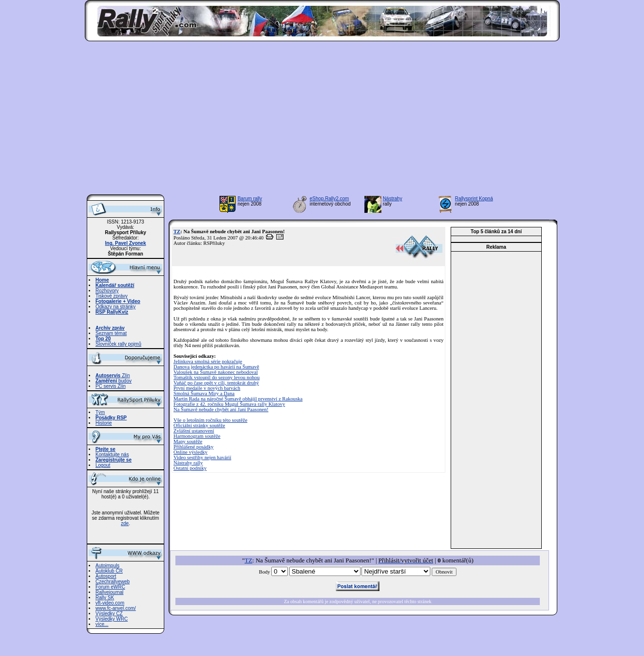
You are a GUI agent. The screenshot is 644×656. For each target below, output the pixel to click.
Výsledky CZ (109, 614)
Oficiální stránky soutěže (199, 425)
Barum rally (250, 199)
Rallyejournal (110, 592)
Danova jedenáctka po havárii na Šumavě (216, 367)
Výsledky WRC (112, 619)
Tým (100, 412)
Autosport (106, 576)
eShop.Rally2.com (329, 199)
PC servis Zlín (110, 386)
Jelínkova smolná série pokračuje (208, 361)
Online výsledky (190, 452)
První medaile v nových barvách (207, 388)
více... (102, 624)
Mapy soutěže (188, 441)
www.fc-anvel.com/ (116, 608)
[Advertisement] (322, 121)
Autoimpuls (107, 566)
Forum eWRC (110, 587)
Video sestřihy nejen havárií (202, 457)
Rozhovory (107, 291)
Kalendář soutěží (115, 285)
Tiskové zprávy (111, 296)
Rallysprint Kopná (474, 199)
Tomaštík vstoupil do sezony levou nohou (217, 377)
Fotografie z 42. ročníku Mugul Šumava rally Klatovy (229, 404)
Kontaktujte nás (112, 455)
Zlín (113, 376)
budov (114, 381)
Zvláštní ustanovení (194, 431)
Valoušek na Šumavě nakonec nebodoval (216, 372)
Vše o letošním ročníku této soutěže (210, 420)
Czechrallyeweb (113, 582)
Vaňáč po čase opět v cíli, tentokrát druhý (216, 383)
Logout (103, 465)
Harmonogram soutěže (197, 436)
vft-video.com (110, 603)
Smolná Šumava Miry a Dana (204, 393)
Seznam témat (111, 333)
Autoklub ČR (109, 571)
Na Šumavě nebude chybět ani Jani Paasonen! (221, 409)
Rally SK (105, 598)
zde (125, 523)
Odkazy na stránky (116, 307)
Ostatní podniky (190, 468)
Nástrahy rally (188, 463)
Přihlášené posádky (194, 447)
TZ (177, 232)
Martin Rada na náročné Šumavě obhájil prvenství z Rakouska (238, 399)
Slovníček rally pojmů (118, 344)
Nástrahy (393, 199)
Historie (104, 423)
